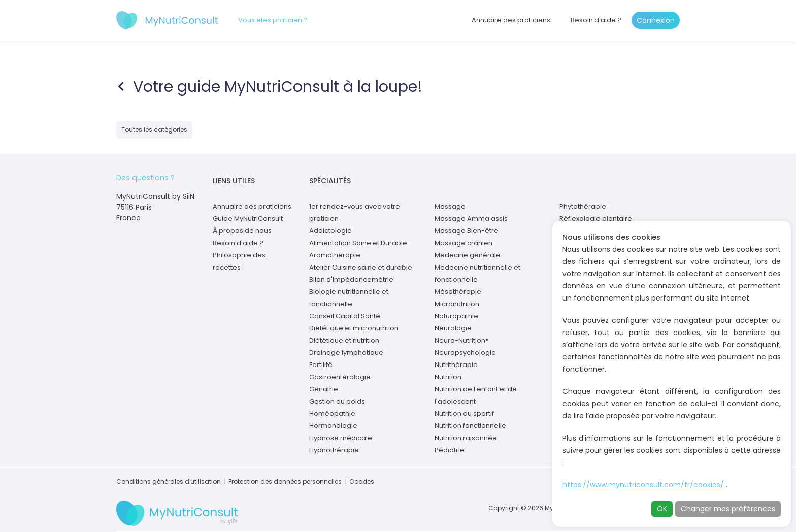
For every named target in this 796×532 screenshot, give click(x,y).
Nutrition (448, 377)
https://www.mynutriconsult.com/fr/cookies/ (644, 485)
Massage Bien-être (467, 231)
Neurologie (453, 328)
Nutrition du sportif (464, 413)
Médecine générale (468, 255)
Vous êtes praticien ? (273, 20)
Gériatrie (324, 389)
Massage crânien (463, 243)
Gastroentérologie (340, 377)
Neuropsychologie (465, 353)
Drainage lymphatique (346, 353)
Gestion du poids (337, 401)
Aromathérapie (335, 255)
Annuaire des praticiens (511, 20)
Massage (450, 206)
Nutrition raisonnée (466, 438)
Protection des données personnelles (285, 481)
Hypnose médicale (341, 438)
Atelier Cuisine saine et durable (361, 267)
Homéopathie (332, 413)
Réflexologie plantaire (596, 219)
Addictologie (330, 231)
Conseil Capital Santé (345, 316)
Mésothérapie (458, 292)
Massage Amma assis (471, 219)
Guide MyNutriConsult (248, 219)
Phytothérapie (583, 206)
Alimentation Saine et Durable (358, 243)
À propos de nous (242, 231)
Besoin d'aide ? (596, 20)
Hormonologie (333, 426)
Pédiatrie (450, 450)
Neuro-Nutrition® (462, 340)
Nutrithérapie (456, 365)
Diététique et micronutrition (354, 328)
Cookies (362, 481)
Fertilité (321, 365)
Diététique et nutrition (344, 340)
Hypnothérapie (334, 450)
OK (662, 509)
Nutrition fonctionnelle (470, 426)
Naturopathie (456, 316)
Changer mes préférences (728, 509)
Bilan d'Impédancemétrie (351, 279)
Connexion (656, 20)
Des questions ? (144, 178)
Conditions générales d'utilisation (169, 481)
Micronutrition (457, 304)
